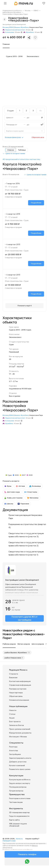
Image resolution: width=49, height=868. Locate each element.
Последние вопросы (18, 787)
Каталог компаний (17, 765)
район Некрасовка (13, 658)
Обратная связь (16, 696)
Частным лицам (16, 802)
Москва (28, 11)
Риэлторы (13, 747)
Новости (13, 710)
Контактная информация (20, 681)
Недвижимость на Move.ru (12, 11)
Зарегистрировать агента (20, 758)
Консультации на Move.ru (20, 780)
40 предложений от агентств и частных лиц (21, 159)
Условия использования (19, 700)
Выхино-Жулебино (22, 27)
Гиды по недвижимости (19, 816)
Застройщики (15, 754)
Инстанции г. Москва (18, 737)
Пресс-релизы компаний (20, 729)
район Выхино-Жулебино (12, 12)
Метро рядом (24, 644)
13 (29, 652)
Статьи (12, 714)
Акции (12, 718)
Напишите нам (9, 841)
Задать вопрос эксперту (20, 783)
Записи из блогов (16, 725)
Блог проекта (15, 721)
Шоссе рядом (38, 644)
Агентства (14, 750)
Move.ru (35, 846)
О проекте (14, 674)
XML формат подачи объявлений (18, 825)
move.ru (19, 839)
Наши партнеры (16, 693)
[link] (12, 11)
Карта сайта (14, 820)
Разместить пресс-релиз (20, 769)
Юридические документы (20, 733)
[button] (14, 153)
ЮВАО (36, 11)
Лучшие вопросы (16, 791)
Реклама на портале (18, 689)
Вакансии (13, 677)
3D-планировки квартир (19, 812)
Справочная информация (20, 685)
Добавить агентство (18, 762)
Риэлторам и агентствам (20, 798)
